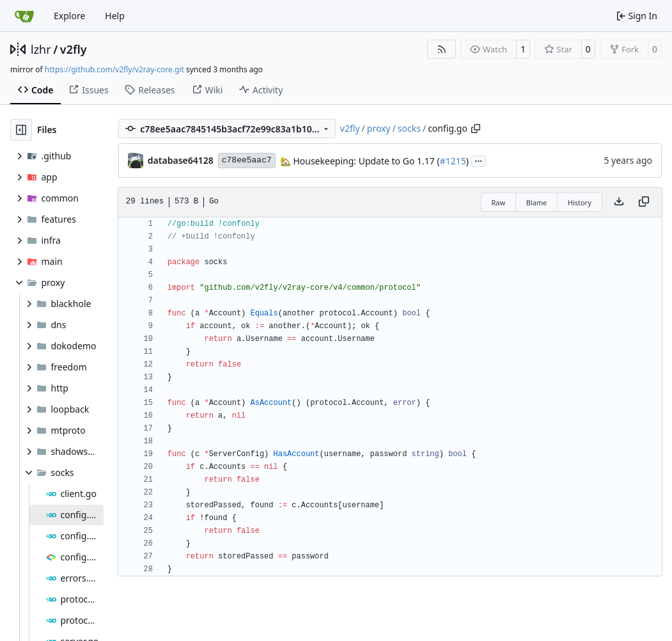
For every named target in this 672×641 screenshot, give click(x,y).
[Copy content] (644, 202)
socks (409, 128)
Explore (69, 16)
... (479, 160)
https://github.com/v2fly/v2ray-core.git (114, 69)
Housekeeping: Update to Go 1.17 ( (365, 161)
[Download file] (619, 202)
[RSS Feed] (442, 49)
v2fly (74, 49)
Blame (537, 202)
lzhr (41, 49)
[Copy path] (476, 129)
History (580, 202)
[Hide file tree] (21, 130)
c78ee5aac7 (247, 160)
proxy (379, 128)
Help (115, 16)
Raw (499, 202)
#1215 (453, 161)
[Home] (24, 16)
